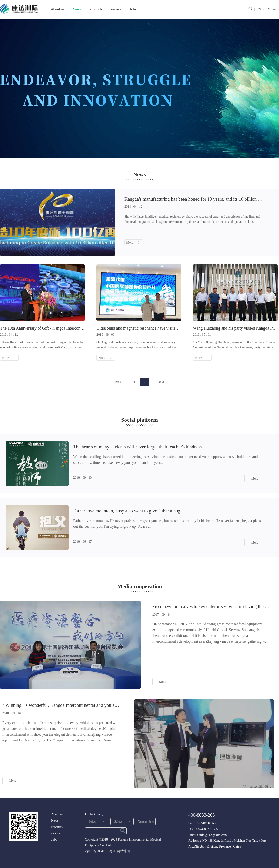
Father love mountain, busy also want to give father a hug (127, 511)
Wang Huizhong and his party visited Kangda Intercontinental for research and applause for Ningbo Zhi (235, 328)
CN (259, 9)
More (255, 479)
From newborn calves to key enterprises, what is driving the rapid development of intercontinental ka (212, 606)
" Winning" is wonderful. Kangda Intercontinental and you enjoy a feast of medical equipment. (62, 705)
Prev (118, 382)
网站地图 (123, 851)
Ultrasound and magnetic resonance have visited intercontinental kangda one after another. (139, 328)
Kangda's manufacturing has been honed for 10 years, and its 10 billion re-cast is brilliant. (194, 199)
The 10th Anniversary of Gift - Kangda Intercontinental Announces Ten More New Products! (42, 328)
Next (161, 382)
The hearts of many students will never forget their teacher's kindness (138, 447)
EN (268, 9)
